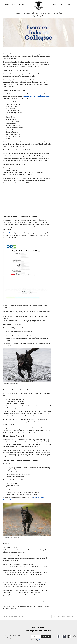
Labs (14, 5)
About (61, 5)
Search (46, 636)
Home (7, 5)
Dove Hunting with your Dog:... (15, 616)
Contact (70, 5)
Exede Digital (43, 640)
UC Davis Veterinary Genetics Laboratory (36, 96)
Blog (54, 5)
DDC (8, 233)
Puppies (21, 5)
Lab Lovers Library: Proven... (63, 616)
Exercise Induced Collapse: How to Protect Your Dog (38, 13)
